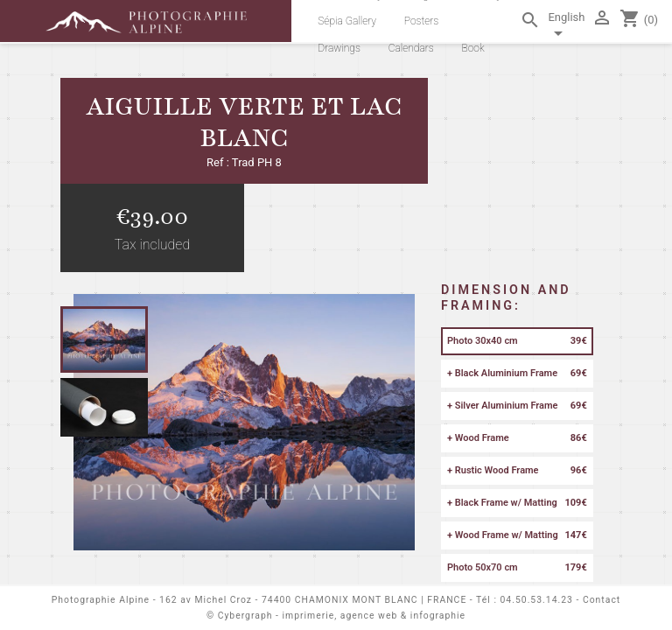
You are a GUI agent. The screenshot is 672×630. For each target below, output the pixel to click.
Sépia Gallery (347, 21)
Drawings (339, 48)
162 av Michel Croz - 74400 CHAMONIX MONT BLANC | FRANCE (313, 600)
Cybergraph (245, 616)
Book (472, 48)
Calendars (411, 48)
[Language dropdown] (566, 28)
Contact (602, 600)
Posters (422, 21)
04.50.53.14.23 (537, 600)
